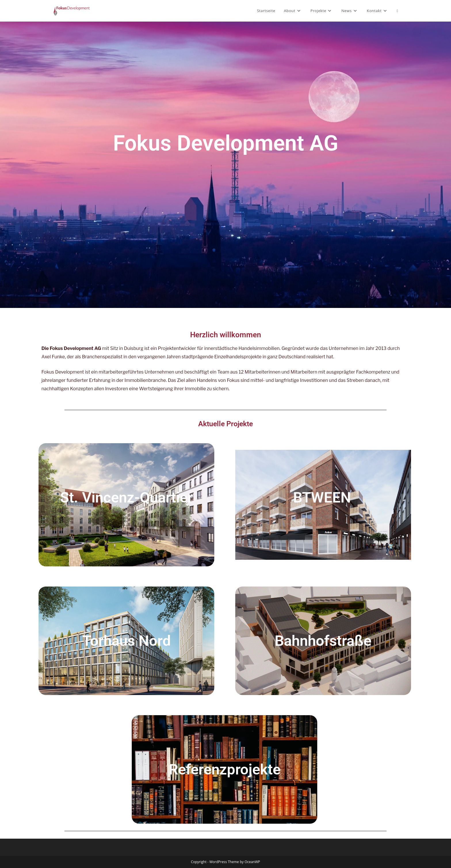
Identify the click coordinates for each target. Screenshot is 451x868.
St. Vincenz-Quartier (126, 497)
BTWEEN (322, 497)
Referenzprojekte (225, 769)
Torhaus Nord (127, 641)
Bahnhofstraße (323, 641)
